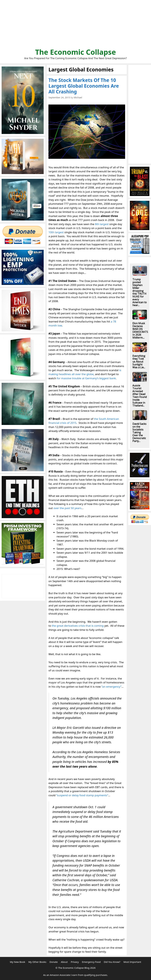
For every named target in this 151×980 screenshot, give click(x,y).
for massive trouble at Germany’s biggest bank (86, 378)
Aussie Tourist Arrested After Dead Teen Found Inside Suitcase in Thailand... (140, 395)
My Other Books (37, 962)
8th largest (102, 224)
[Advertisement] (75, 25)
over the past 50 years (67, 508)
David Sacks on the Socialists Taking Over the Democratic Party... (139, 432)
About (64, 962)
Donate (54, 962)
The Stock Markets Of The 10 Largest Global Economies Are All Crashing (84, 86)
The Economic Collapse (75, 52)
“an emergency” (111, 687)
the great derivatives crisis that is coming (78, 626)
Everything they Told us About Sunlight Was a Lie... (139, 362)
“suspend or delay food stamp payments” (82, 795)
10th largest (56, 232)
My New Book (17, 962)
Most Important (132, 962)
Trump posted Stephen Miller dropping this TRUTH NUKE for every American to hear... (140, 292)
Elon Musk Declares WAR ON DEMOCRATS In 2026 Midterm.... (140, 330)
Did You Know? (112, 962)
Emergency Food (91, 962)
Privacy (75, 962)
